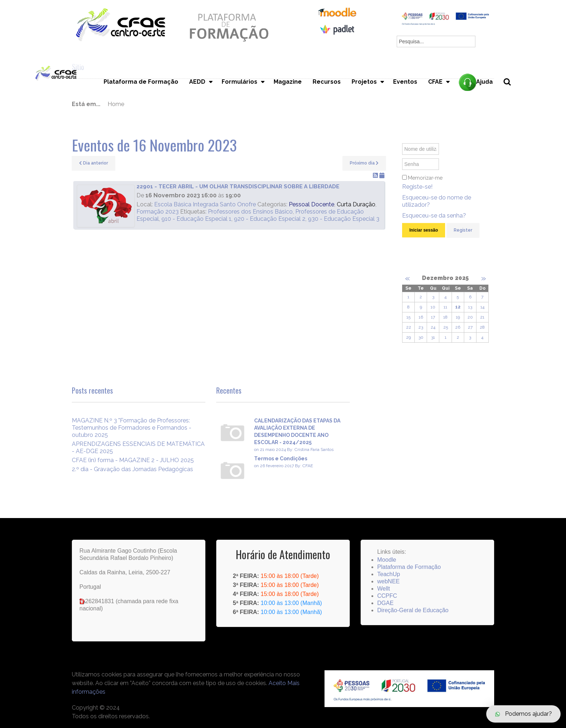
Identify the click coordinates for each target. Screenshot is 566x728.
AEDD (197, 82)
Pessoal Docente (312, 204)
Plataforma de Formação (141, 82)
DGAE (385, 603)
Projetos (364, 82)
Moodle (387, 560)
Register (463, 230)
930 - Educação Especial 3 (344, 219)
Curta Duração (356, 204)
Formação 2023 (158, 212)
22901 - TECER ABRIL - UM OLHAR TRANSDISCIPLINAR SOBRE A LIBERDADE (238, 187)
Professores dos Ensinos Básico (250, 212)
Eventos (405, 82)
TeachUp (389, 574)
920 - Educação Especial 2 (270, 219)
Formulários (240, 82)
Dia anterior (93, 163)
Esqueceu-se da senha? (434, 216)
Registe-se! (417, 187)
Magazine (288, 82)
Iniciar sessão (424, 230)
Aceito (277, 683)
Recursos (327, 82)
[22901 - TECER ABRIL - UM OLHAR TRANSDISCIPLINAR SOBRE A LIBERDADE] (106, 206)
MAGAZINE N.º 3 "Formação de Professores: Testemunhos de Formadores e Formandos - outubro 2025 (132, 428)
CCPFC (387, 596)
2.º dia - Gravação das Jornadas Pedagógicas (132, 469)
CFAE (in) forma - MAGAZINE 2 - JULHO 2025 (133, 460)
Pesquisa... (511, 94)
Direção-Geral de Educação (413, 610)
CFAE (435, 82)
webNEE (388, 581)
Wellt (384, 589)
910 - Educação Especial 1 (196, 219)
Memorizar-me (425, 178)
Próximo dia (364, 163)
